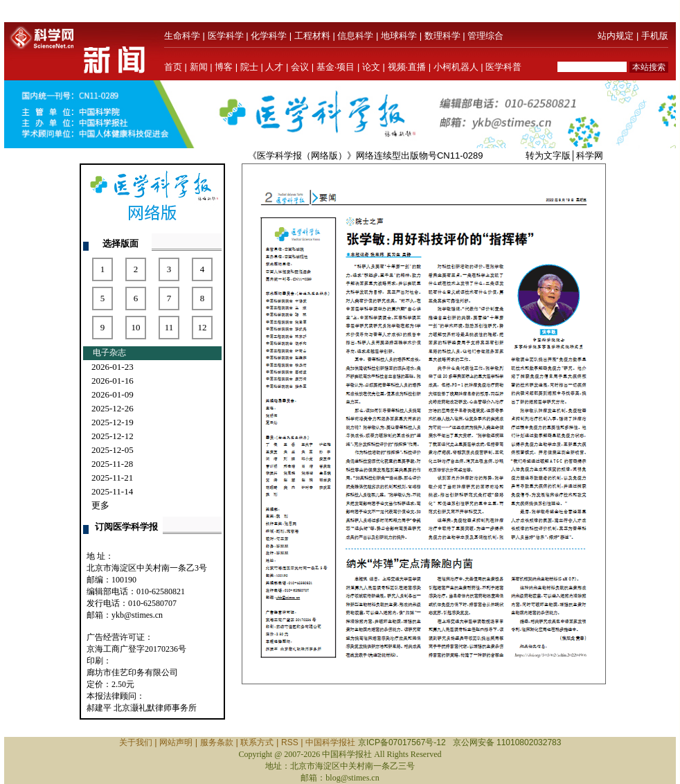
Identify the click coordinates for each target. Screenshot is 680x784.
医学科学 (226, 36)
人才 (274, 67)
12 (203, 327)
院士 (249, 67)
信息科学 (355, 36)
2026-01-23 (113, 367)
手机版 (655, 36)
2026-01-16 (113, 381)
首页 (173, 67)
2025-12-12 (113, 436)
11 (169, 327)
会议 (300, 67)
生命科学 (182, 36)
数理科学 (442, 36)
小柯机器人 (456, 67)
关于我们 (136, 742)
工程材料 (312, 36)
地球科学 (399, 36)
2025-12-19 (113, 422)
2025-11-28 (112, 464)
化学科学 (269, 36)
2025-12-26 (113, 408)
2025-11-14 (112, 491)
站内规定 (616, 36)
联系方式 (257, 742)
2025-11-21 (112, 478)
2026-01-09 (113, 394)
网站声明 (176, 742)
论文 (371, 67)
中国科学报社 (330, 742)
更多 (100, 505)
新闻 (199, 67)
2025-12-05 (113, 450)
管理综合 (485, 36)
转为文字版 (548, 155)
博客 (224, 67)
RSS (290, 742)
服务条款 (217, 742)
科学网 (590, 155)
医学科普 (503, 67)
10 (136, 327)
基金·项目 (336, 67)
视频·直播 (407, 67)
